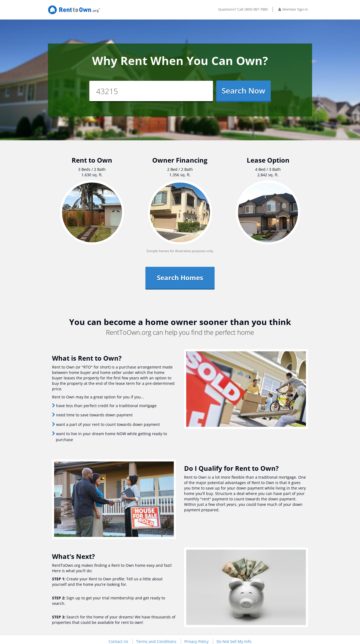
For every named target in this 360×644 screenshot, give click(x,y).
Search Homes (180, 278)
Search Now (243, 91)
